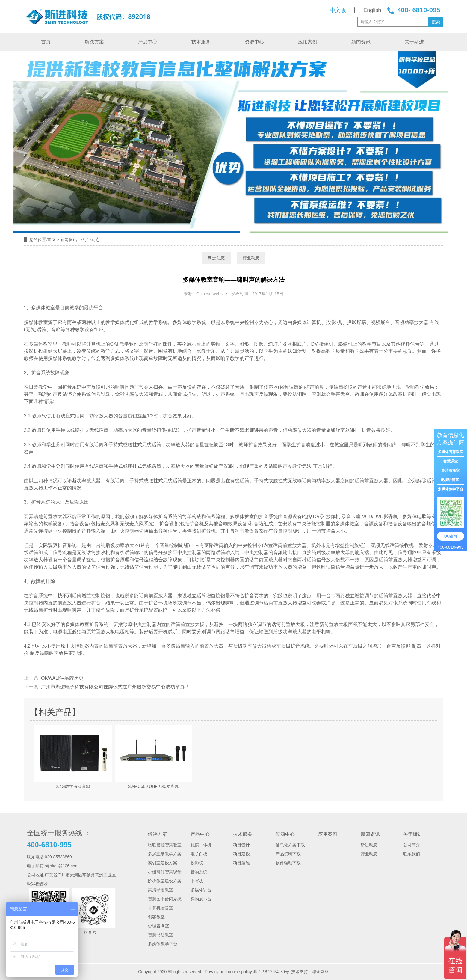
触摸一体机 (201, 845)
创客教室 (156, 917)
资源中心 (254, 42)
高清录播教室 (161, 890)
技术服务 (201, 42)
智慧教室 (173, 845)
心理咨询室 (158, 926)
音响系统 (199, 872)
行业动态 (251, 258)
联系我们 (412, 854)
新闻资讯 (361, 42)
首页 (46, 42)
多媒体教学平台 (163, 944)
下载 (297, 854)
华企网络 (321, 972)
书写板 (197, 881)
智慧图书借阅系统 (165, 899)
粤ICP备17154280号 (271, 972)
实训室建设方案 (163, 863)
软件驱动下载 (288, 863)
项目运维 (241, 863)
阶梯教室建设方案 (165, 881)
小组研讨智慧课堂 (165, 872)
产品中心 (148, 42)
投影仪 (197, 863)
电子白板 (199, 854)
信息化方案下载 (290, 845)
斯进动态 (216, 258)
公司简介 (412, 845)
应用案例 (308, 42)
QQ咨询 (451, 536)
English (372, 10)
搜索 (436, 22)
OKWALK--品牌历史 (62, 678)
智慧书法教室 (161, 935)
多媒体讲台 (201, 890)
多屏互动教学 (161, 854)
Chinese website (212, 294)
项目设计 (241, 845)
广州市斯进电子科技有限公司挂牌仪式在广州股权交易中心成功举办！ (115, 687)
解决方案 (94, 42)
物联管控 (156, 845)
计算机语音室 (161, 908)
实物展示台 (201, 899)
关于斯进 (414, 42)
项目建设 (241, 854)
